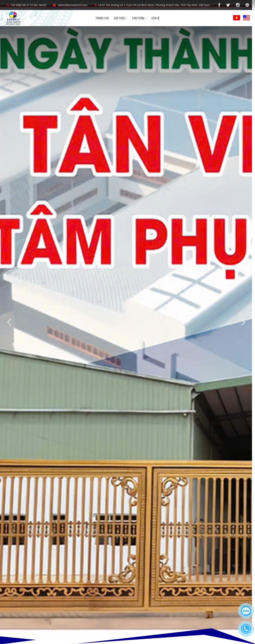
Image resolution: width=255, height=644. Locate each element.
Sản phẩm (138, 18)
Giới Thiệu (120, 18)
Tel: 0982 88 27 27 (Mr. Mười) (26, 5)
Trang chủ (102, 18)
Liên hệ (155, 18)
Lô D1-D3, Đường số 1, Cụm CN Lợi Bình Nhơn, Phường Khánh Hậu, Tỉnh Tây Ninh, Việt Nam (152, 5)
